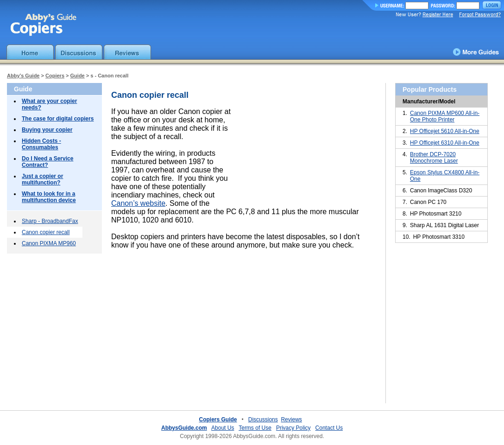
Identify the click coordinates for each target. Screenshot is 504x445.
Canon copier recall (46, 232)
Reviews (291, 420)
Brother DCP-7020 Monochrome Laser (434, 158)
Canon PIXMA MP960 (49, 243)
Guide (78, 76)
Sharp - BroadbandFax (50, 221)
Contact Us (329, 428)
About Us (223, 428)
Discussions (263, 420)
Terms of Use (255, 428)
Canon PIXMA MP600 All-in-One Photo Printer (445, 116)
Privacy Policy (293, 428)
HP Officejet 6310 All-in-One (445, 143)
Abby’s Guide (23, 76)
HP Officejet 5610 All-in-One (445, 131)
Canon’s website (138, 203)
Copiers (55, 76)
